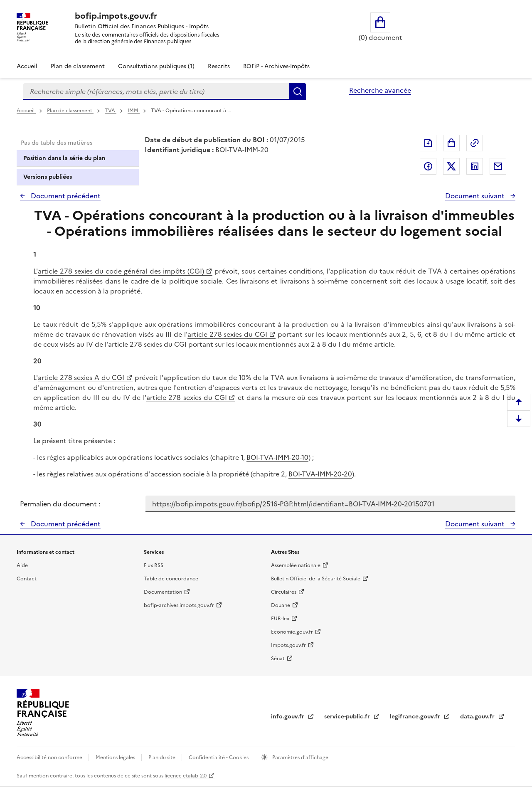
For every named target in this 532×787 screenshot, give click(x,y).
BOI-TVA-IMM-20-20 (320, 474)
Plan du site (163, 757)
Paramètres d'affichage (300, 757)
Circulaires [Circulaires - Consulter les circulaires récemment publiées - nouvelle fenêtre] (284, 592)
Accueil (27, 66)
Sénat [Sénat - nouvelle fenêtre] (278, 659)
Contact (27, 579)
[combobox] (156, 91)
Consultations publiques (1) (156, 66)
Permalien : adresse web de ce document (475, 143)
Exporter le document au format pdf (428, 143)
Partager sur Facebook (428, 166)
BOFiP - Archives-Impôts (276, 66)
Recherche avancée (380, 90)
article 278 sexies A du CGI (81, 377)
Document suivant (476, 196)
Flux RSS (154, 565)
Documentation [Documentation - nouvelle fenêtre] (163, 592)
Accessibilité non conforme (50, 757)
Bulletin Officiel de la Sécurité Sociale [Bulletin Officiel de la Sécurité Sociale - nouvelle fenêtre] (316, 579)
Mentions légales (116, 757)
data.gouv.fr (478, 717)
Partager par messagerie (498, 166)
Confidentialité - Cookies (219, 757)
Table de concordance (171, 579)
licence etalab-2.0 (186, 776)
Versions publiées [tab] (48, 177)
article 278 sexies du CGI (227, 334)
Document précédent (65, 196)
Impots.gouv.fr (288, 645)
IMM (134, 111)
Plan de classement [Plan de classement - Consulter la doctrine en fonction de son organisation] (78, 66)
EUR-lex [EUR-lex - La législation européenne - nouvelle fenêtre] (280, 619)
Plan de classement (70, 111)
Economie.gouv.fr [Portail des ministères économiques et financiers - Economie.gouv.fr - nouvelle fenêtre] (292, 632)
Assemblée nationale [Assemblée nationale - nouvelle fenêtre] (296, 565)
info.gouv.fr (288, 717)
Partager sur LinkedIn (475, 166)
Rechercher (298, 91)
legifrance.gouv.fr (416, 717)
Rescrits (219, 66)
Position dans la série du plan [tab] (64, 158)
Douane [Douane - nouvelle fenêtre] (281, 605)
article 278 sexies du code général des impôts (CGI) (121, 271)
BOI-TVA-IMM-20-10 (277, 457)
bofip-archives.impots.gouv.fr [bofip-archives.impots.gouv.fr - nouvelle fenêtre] (179, 605)
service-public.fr (348, 717)
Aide (22, 565)
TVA (111, 111)
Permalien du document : (60, 504)
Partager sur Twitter (451, 166)
